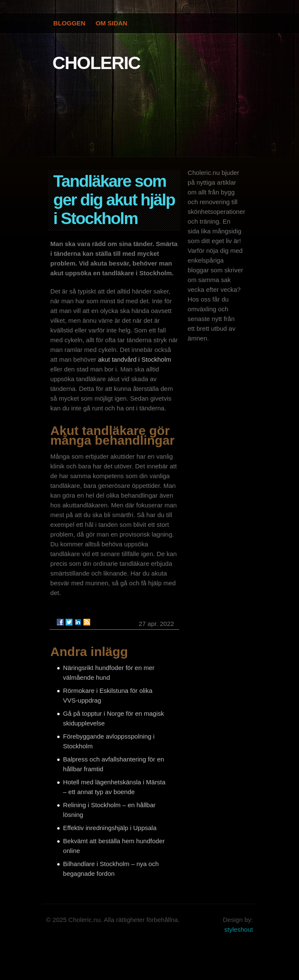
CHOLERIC (96, 63)
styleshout (239, 929)
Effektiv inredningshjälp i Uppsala (110, 828)
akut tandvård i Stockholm (134, 359)
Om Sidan (112, 23)
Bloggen (69, 23)
